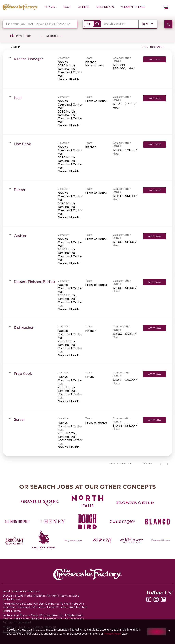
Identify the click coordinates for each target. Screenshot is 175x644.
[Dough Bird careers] (88, 522)
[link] (87, 69)
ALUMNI (84, 7)
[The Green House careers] (73, 540)
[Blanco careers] (157, 522)
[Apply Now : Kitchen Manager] (155, 59)
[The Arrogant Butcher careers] (14, 540)
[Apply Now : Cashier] (155, 236)
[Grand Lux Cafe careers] (40, 503)
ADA (29, 631)
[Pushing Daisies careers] (161, 540)
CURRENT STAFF (133, 7)
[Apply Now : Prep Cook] (155, 374)
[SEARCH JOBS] (168, 24)
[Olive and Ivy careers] (102, 540)
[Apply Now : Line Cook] (155, 144)
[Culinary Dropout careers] (18, 522)
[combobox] (40, 24)
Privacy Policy (12, 631)
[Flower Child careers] (135, 503)
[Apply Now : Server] (155, 420)
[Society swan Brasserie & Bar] (44, 540)
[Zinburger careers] (122, 522)
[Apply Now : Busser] (155, 190)
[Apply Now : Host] (155, 98)
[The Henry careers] (53, 522)
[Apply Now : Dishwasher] (155, 328)
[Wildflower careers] (131, 540)
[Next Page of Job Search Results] (168, 463)
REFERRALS (105, 7)
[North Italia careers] (88, 501)
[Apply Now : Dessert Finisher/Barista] (155, 282)
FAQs (67, 7)
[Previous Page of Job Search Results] (161, 463)
